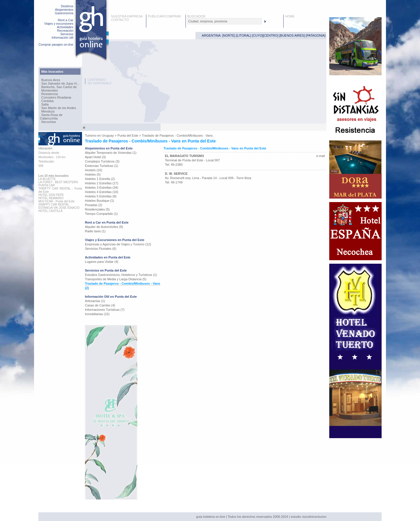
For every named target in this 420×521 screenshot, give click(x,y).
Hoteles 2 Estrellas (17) (102, 183)
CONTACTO (120, 20)
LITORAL (244, 35)
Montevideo (50, 90)
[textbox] (225, 21)
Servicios (67, 34)
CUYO (258, 35)
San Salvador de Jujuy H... (60, 83)
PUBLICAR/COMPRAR (164, 16)
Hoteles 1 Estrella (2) (100, 179)
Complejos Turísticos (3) (102, 161)
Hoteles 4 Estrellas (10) (102, 192)
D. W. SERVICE (176, 174)
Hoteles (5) (93, 174)
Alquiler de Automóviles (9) (104, 227)
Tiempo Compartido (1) (101, 214)
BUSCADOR (196, 16)
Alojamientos (64, 10)
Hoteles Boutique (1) (99, 201)
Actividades (65, 27)
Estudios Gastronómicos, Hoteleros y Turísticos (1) (121, 275)
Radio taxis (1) (95, 231)
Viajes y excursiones (59, 24)
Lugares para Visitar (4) (102, 262)
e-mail (321, 156)
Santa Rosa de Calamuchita (51, 117)
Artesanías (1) (95, 301)
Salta (45, 104)
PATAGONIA (316, 35)
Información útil (62, 38)
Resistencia (50, 94)
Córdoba (47, 101)
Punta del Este (128, 135)
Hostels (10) (94, 170)
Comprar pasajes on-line (56, 44)
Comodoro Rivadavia (56, 97)
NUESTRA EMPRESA (127, 16)
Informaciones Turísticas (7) (105, 310)
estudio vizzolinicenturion (309, 517)
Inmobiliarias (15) (97, 314)
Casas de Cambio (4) (100, 305)
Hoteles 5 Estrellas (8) (101, 196)
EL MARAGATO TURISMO (184, 156)
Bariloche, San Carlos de (59, 87)
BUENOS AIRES (292, 35)
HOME (290, 16)
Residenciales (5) (97, 209)
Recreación (65, 31)
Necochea (49, 122)
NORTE (229, 35)
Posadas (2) (94, 205)
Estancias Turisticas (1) (102, 166)
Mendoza (48, 111)
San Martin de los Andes (59, 108)
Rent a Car (66, 20)
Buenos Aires (51, 80)
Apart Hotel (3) (95, 157)
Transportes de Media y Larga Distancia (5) (116, 279)
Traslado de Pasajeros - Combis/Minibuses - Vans (177, 135)
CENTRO (270, 35)
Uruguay (108, 135)
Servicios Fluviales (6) (101, 249)
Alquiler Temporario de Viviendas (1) (111, 153)
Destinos (67, 6)
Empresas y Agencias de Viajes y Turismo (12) (118, 244)
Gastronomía (64, 13)
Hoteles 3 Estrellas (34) (102, 188)
